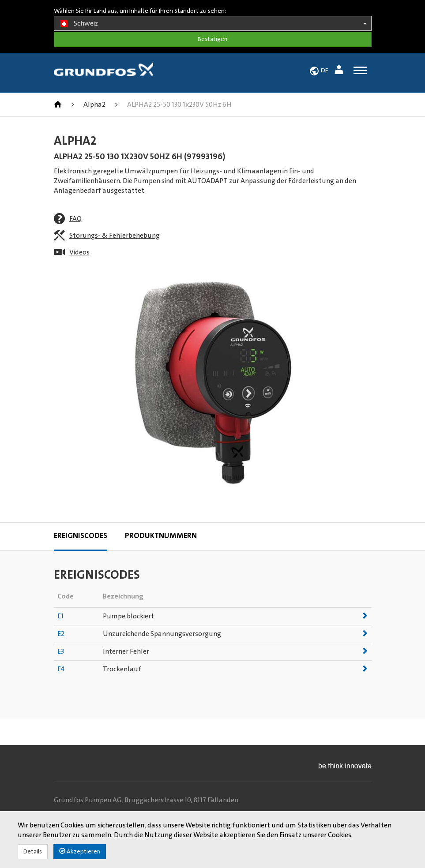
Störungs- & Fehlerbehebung (115, 236)
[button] (340, 71)
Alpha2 (94, 105)
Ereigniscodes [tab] (81, 536)
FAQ (75, 219)
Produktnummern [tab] (161, 536)
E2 (61, 634)
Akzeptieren (80, 851)
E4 (61, 669)
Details (33, 852)
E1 (60, 616)
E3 (61, 651)
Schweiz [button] (213, 24)
